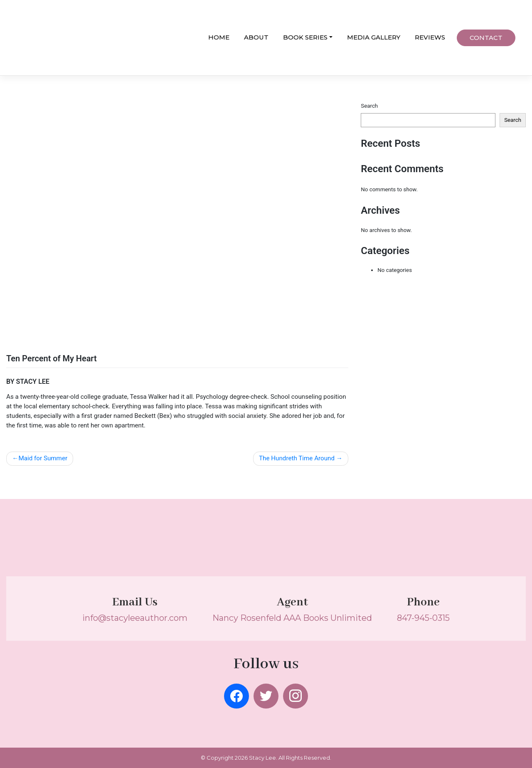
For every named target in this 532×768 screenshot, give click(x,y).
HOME (219, 37)
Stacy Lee (262, 758)
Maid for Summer (43, 458)
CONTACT (486, 38)
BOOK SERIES (305, 37)
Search (369, 106)
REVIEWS (430, 37)
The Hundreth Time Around (297, 458)
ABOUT (256, 37)
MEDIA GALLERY (374, 37)
